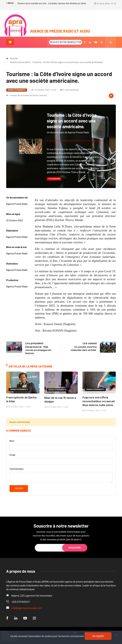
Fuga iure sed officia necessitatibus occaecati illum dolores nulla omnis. (99, 401)
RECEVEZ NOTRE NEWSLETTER (66, 42)
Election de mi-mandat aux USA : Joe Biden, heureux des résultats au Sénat (52, 3)
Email (12, 455)
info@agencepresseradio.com (27, 608)
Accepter (98, 636)
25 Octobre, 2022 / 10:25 (44, 90)
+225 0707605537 (21, 602)
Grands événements (17, 90)
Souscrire (75, 548)
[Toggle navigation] (10, 42)
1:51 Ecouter (54, 179)
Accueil (14, 58)
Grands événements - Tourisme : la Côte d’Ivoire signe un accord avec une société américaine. (57, 62)
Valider (19, 488)
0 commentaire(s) (70, 90)
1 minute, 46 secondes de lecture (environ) (27, 95)
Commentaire (17, 469)
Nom (12, 441)
